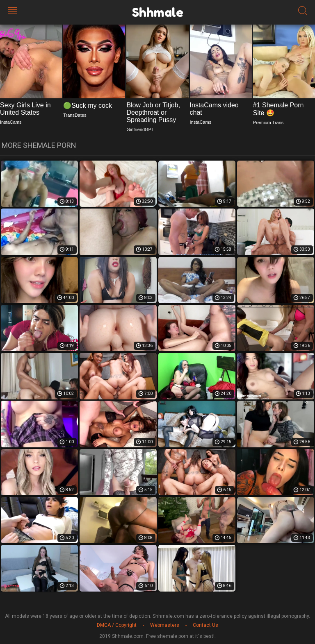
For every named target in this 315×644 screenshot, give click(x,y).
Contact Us (205, 625)
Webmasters (165, 625)
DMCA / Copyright (117, 625)
